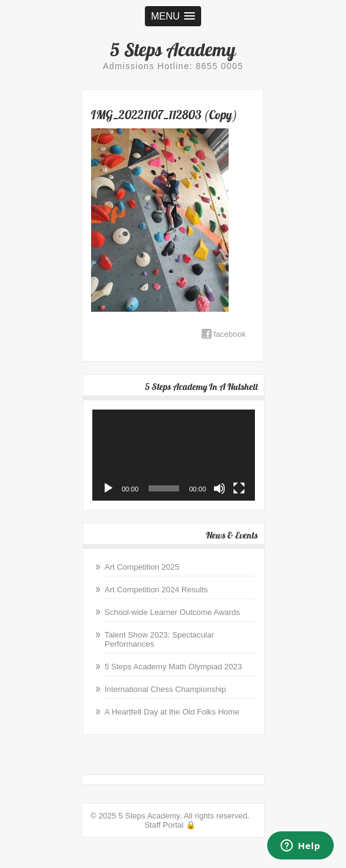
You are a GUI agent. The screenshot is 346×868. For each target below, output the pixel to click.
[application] (174, 455)
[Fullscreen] (239, 488)
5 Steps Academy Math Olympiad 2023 (173, 667)
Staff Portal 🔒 (170, 825)
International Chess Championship (165, 689)
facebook (230, 334)
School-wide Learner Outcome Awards (172, 612)
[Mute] (219, 488)
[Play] (108, 488)
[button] (173, 16)
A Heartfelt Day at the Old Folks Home (172, 712)
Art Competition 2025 (142, 567)
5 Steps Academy (173, 50)
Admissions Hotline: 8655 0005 (173, 66)
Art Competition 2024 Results (156, 590)
